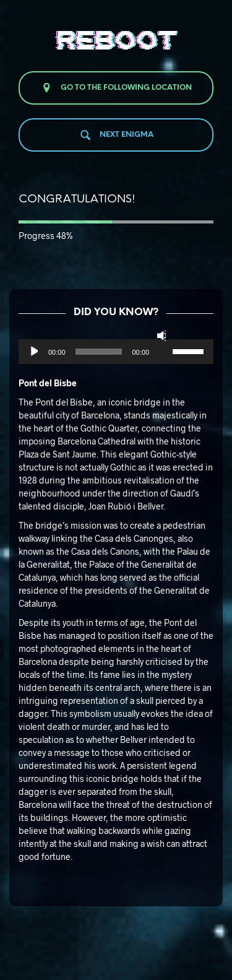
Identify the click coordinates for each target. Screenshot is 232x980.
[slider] (99, 352)
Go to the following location (116, 88)
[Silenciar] (161, 336)
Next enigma (116, 135)
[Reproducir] (33, 352)
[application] (116, 352)
